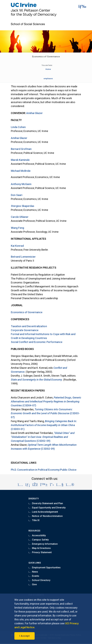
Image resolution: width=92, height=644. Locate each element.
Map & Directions (40, 548)
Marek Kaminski (20, 160)
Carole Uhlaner (20, 217)
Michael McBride (21, 171)
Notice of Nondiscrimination (46, 516)
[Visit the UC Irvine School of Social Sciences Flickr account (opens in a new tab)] (70, 485)
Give (33, 584)
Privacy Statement (40, 552)
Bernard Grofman (21, 149)
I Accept (25, 636)
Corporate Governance (25, 330)
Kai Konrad (17, 246)
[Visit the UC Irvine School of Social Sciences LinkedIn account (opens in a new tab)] (28, 485)
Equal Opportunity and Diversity (47, 508)
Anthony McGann (21, 184)
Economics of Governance (27, 312)
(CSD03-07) (45, 413)
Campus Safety (39, 540)
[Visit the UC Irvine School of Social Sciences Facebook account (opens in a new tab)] (35, 485)
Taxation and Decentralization (29, 326)
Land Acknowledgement (43, 512)
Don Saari (17, 195)
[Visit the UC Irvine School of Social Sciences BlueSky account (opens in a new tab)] (44, 485)
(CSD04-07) (46, 401)
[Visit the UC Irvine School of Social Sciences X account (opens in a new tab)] (52, 485)
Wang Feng (17, 228)
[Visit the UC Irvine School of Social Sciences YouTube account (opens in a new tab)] (60, 485)
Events (34, 576)
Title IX (34, 520)
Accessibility (37, 535)
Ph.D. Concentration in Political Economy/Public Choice (44, 470)
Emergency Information (43, 544)
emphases (48, 79)
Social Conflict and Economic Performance (37, 342)
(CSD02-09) (43, 437)
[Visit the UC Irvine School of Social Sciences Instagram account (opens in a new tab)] (20, 485)
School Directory (39, 580)
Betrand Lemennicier (23, 257)
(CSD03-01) (44, 425)
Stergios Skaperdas (23, 206)
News (33, 572)
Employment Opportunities (45, 568)
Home (48, 69)
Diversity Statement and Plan (46, 503)
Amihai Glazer (34, 113)
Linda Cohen (18, 127)
